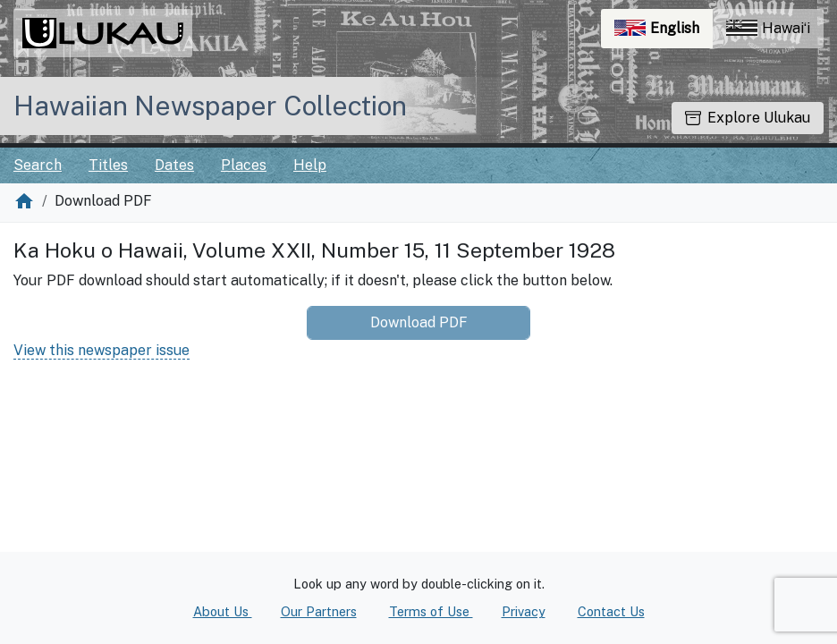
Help (310, 165)
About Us (223, 611)
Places (244, 165)
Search (38, 165)
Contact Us (611, 611)
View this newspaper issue (101, 350)
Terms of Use (431, 611)
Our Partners (319, 611)
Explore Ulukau (748, 118)
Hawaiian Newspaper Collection (210, 106)
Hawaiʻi (768, 28)
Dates (174, 165)
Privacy (524, 611)
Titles (108, 165)
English (664, 33)
